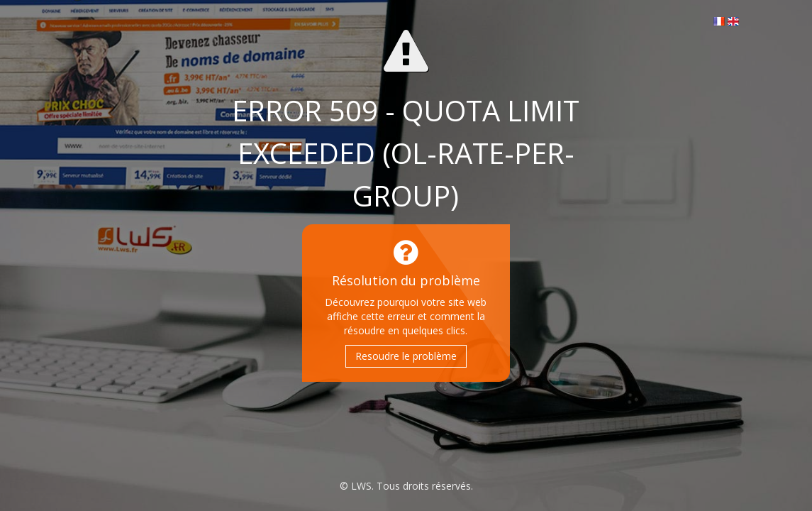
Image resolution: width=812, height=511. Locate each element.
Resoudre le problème (406, 356)
